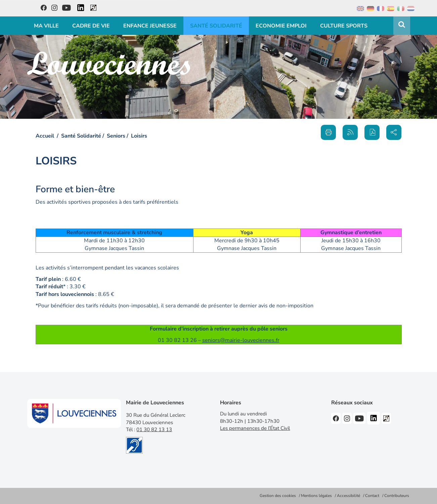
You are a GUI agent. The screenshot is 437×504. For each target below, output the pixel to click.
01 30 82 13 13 (154, 430)
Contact (372, 496)
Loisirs (139, 136)
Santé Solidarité (81, 136)
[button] (372, 132)
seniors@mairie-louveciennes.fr (241, 340)
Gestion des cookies (278, 496)
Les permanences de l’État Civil (255, 428)
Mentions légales (316, 496)
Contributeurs (397, 496)
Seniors (116, 136)
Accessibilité (348, 496)
